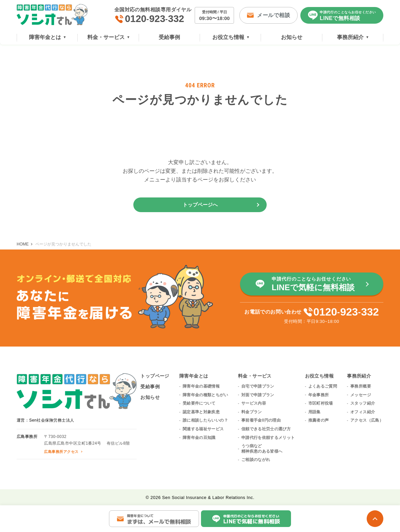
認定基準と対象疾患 (201, 412)
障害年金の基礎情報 (201, 386)
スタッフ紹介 (363, 403)
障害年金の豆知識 (199, 438)
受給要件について (199, 403)
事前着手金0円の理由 (261, 420)
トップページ (155, 376)
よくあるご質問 (323, 386)
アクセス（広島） (367, 420)
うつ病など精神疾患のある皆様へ (262, 449)
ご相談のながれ (256, 460)
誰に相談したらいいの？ (205, 420)
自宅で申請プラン (258, 386)
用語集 (314, 412)
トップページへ (200, 205)
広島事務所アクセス (61, 452)
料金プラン (252, 412)
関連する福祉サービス (203, 429)
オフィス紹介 (363, 412)
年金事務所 (319, 395)
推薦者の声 (319, 420)
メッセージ (361, 395)
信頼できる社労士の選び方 (266, 429)
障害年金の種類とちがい (205, 395)
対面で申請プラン (258, 395)
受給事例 (150, 387)
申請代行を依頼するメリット (268, 438)
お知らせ (150, 397)
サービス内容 (254, 403)
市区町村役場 (321, 403)
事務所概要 (361, 386)
